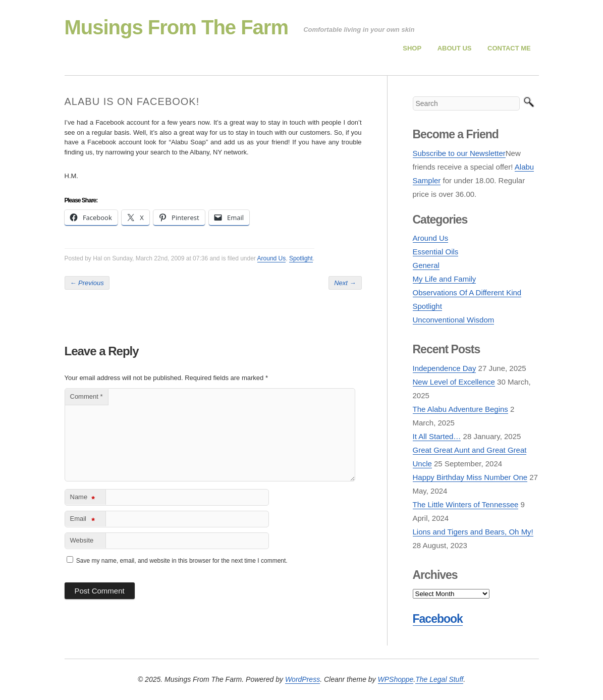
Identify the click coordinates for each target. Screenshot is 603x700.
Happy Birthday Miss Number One (470, 477)
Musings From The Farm (177, 27)
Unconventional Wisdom (454, 320)
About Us (455, 48)
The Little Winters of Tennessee (466, 504)
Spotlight (301, 258)
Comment (87, 396)
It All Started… (437, 436)
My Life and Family (445, 279)
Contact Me (509, 48)
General (426, 265)
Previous (87, 283)
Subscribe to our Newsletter (459, 153)
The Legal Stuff (439, 679)
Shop (412, 48)
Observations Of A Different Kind (467, 292)
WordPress (303, 679)
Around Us (272, 258)
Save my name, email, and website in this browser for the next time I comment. (182, 561)
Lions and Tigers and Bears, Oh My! (473, 532)
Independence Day (445, 368)
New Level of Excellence (454, 382)
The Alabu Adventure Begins (460, 409)
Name (83, 499)
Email (83, 521)
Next (345, 283)
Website (82, 540)
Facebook (438, 619)
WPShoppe (396, 679)
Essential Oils (436, 252)
